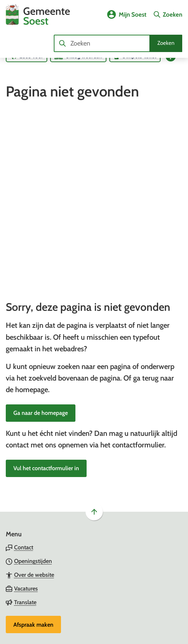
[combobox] (118, 43)
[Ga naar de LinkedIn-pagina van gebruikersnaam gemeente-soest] (30, 514)
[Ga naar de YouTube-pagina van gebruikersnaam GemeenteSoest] (30, 541)
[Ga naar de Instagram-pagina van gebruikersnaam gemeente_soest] (30, 500)
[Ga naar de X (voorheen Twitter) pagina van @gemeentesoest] (31, 528)
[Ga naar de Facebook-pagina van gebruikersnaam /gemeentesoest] (30, 486)
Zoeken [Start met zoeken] (166, 43)
